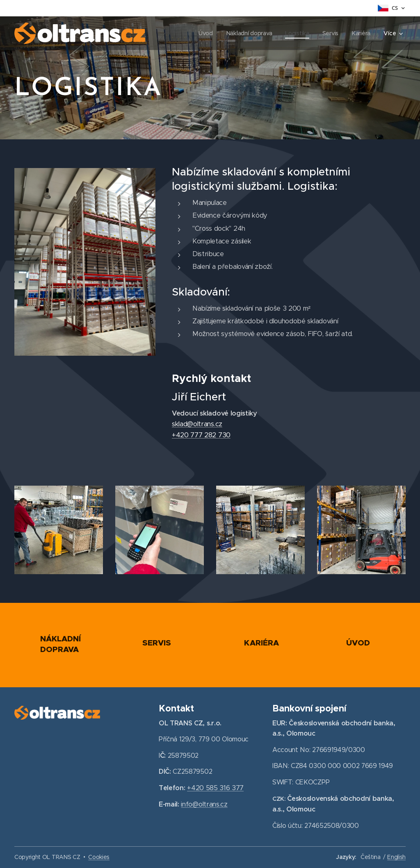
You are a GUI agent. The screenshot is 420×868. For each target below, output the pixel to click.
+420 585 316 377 (215, 788)
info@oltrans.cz (204, 805)
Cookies (99, 857)
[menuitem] (205, 33)
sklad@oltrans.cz (197, 424)
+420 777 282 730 (201, 435)
